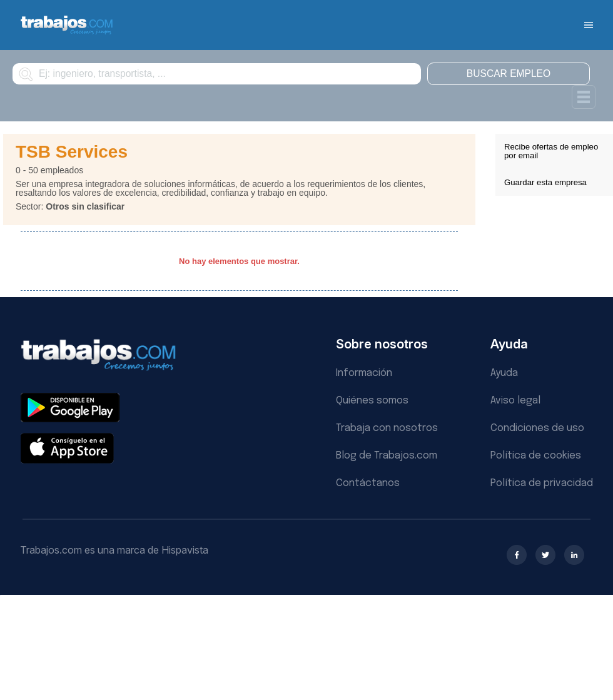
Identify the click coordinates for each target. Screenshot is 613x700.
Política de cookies (536, 456)
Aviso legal (515, 401)
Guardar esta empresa (545, 182)
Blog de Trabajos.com (387, 456)
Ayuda (504, 373)
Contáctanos (368, 483)
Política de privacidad (542, 483)
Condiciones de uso (537, 428)
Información (364, 373)
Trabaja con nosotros (387, 428)
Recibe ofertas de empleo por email (551, 151)
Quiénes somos (372, 401)
